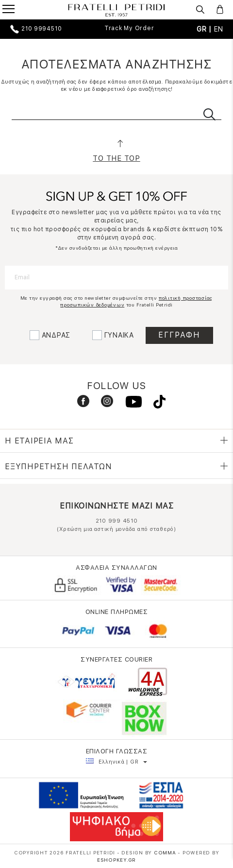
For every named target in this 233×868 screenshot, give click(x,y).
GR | (205, 29)
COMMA (166, 852)
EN (219, 29)
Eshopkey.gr (116, 860)
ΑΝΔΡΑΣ (56, 335)
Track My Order (129, 28)
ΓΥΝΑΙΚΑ (119, 335)
